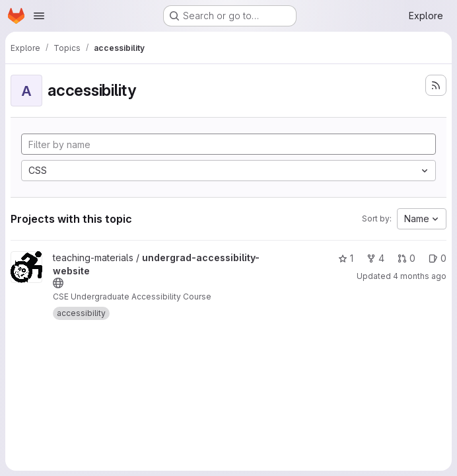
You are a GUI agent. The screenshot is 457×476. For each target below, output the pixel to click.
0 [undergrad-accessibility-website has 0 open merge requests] (406, 258)
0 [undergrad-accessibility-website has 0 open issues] (438, 258)
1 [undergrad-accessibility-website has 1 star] (346, 258)
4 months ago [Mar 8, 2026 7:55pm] (420, 276)
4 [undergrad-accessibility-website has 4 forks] (375, 258)
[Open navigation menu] (39, 16)
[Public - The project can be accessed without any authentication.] (58, 283)
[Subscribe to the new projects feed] (436, 85)
